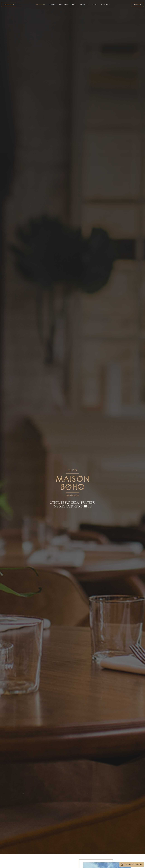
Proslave (84, 4)
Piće (74, 4)
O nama (52, 4)
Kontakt (105, 4)
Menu (95, 4)
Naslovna (40, 4)
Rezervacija (9, 4)
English (138, 4)
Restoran (64, 4)
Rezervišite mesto (131, 864)
